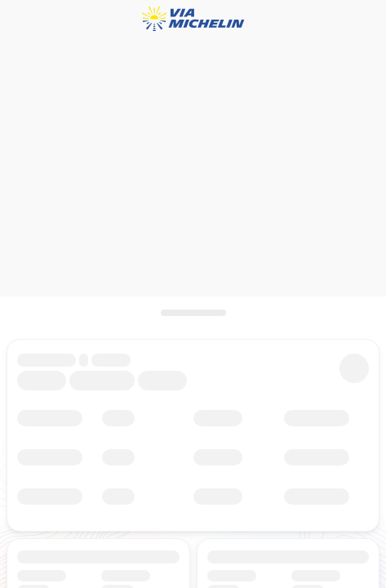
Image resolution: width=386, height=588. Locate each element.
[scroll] (193, 313)
